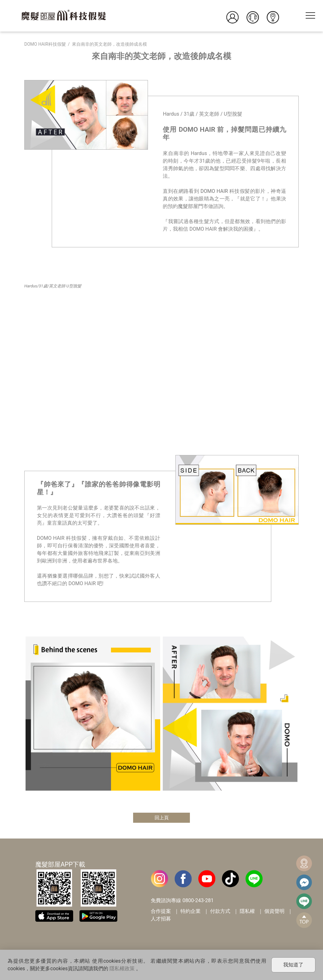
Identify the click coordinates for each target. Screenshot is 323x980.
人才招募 (161, 919)
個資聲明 (274, 912)
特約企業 (191, 912)
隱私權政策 (122, 968)
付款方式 (220, 912)
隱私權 (247, 912)
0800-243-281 (198, 901)
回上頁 (161, 818)
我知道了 (293, 965)
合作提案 (161, 912)
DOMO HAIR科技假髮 (45, 44)
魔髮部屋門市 (193, 206)
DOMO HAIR (214, 191)
